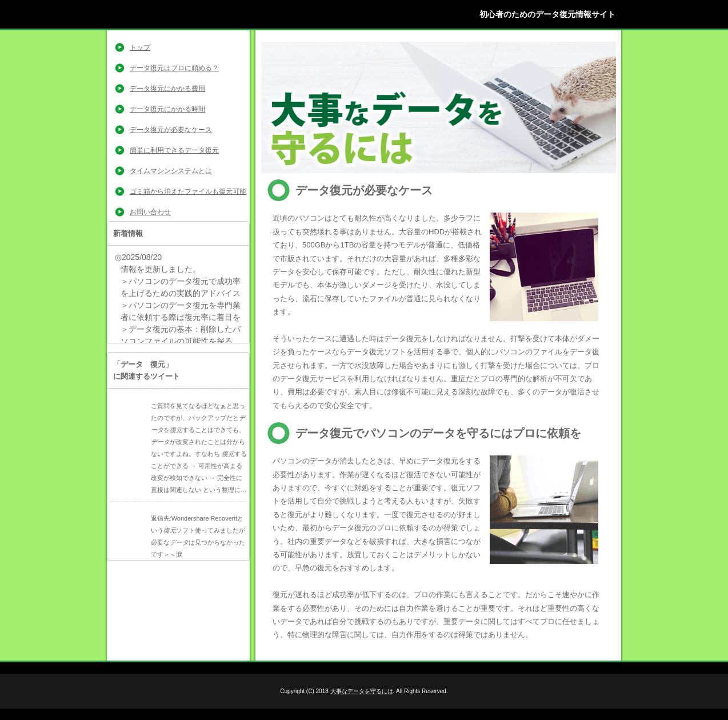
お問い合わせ (150, 212)
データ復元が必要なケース (171, 130)
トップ (140, 47)
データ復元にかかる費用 (167, 89)
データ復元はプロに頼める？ (174, 68)
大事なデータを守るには (362, 691)
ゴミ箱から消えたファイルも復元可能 (188, 191)
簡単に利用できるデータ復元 (174, 150)
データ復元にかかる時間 (167, 109)
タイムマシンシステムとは (171, 171)
